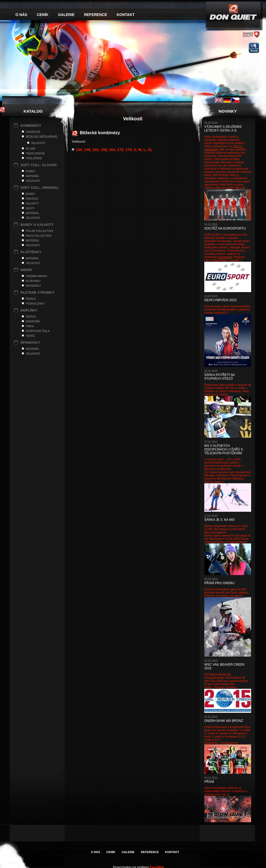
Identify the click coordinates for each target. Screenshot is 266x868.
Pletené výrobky (38, 292)
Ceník (43, 15)
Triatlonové (35, 153)
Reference (95, 15)
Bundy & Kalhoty (37, 225)
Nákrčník (33, 322)
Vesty (30, 208)
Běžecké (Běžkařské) (42, 137)
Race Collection (39, 236)
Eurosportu (225, 257)
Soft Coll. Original (40, 188)
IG (244, 188)
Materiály (33, 286)
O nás (21, 15)
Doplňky (29, 310)
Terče (30, 336)
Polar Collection (40, 231)
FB (237, 188)
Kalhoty (32, 204)
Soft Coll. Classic (39, 165)
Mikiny (27, 270)
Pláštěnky (31, 252)
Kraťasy (32, 199)
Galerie (66, 15)
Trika (30, 326)
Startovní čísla (38, 331)
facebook (254, 48)
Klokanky (33, 281)
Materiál (33, 176)
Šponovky (30, 343)
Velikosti (38, 143)
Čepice (31, 299)
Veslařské (34, 158)
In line (31, 149)
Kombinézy (31, 126)
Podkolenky (35, 304)
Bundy (31, 171)
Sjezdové (33, 132)
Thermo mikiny (37, 276)
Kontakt (126, 15)
